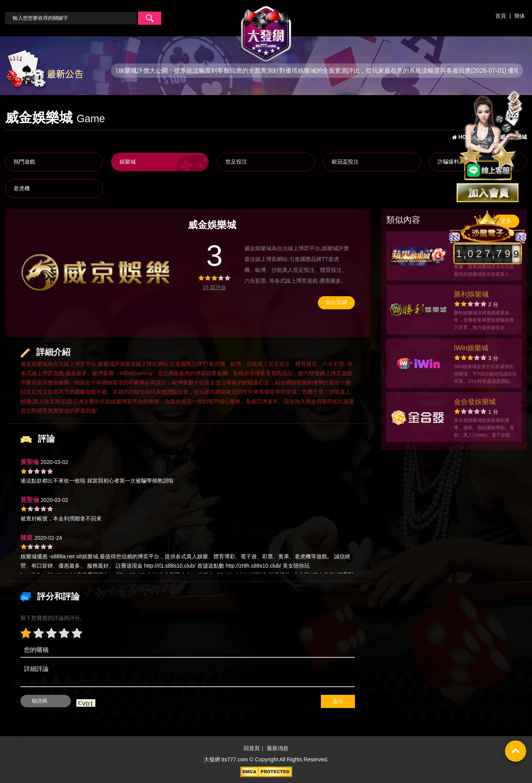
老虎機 (22, 188)
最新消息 (278, 748)
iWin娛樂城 (471, 348)
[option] (96, 273)
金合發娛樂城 (475, 402)
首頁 (501, 16)
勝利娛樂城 (471, 294)
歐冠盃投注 (345, 162)
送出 (338, 701)
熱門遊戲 (24, 162)
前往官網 (336, 302)
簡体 (520, 16)
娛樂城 (128, 162)
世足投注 (236, 162)
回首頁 (252, 748)
